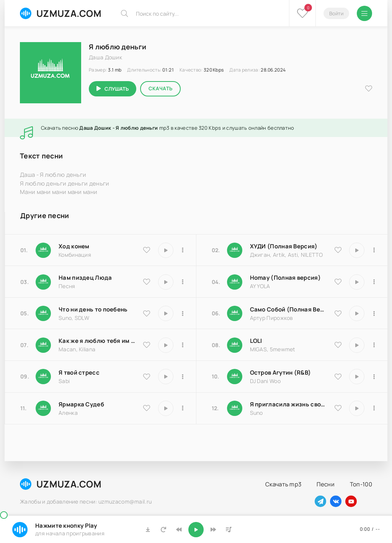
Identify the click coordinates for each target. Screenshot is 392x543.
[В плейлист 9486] (183, 345)
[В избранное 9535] (147, 250)
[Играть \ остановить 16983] (357, 282)
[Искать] (124, 13)
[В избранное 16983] (338, 282)
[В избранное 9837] (338, 250)
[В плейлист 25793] (183, 313)
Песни (326, 484)
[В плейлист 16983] (374, 282)
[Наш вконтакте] (336, 501)
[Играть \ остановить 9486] (166, 345)
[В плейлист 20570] (374, 345)
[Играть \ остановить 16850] (166, 377)
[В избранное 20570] (338, 345)
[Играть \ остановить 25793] (166, 313)
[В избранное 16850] (147, 377)
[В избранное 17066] (338, 408)
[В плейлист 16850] (183, 377)
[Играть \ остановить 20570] (357, 345)
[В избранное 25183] (147, 408)
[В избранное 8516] (338, 377)
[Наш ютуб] (351, 501)
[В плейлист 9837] (374, 250)
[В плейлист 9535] (183, 250)
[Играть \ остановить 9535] (166, 250)
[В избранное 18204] (338, 313)
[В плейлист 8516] (374, 377)
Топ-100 (361, 484)
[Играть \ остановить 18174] (166, 282)
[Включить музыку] (196, 530)
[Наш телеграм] (320, 501)
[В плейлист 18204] (374, 313)
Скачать (160, 88)
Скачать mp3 (283, 484)
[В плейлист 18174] (183, 282)
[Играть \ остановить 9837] (357, 250)
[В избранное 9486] (147, 345)
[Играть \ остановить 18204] (357, 313)
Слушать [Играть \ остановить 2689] (117, 89)
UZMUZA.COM (61, 13)
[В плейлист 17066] (374, 408)
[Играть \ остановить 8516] (357, 377)
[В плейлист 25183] (183, 408)
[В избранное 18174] (147, 282)
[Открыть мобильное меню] (364, 13)
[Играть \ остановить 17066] (357, 408)
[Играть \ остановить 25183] (166, 408)
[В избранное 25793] (147, 313)
